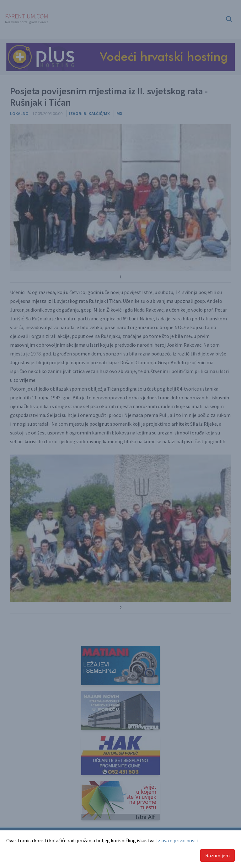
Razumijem (217, 855)
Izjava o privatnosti (177, 840)
